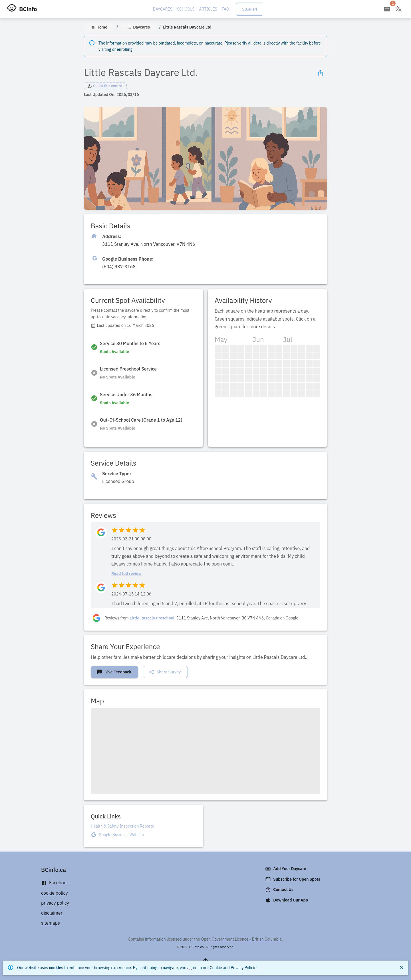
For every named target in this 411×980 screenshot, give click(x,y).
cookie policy (55, 893)
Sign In (250, 9)
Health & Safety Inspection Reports (122, 826)
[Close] (402, 968)
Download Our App (287, 900)
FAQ (225, 9)
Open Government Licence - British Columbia (241, 939)
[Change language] (398, 9)
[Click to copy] (149, 244)
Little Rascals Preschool (152, 618)
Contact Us (280, 890)
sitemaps (51, 923)
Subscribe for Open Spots (293, 879)
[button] (105, 86)
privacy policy (55, 903)
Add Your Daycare (286, 869)
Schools (186, 9)
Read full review (126, 573)
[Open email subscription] (387, 9)
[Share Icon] (320, 73)
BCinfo (28, 9)
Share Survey (165, 672)
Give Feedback (114, 672)
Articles (208, 9)
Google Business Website (121, 835)
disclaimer (52, 913)
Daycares (163, 9)
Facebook (55, 883)
